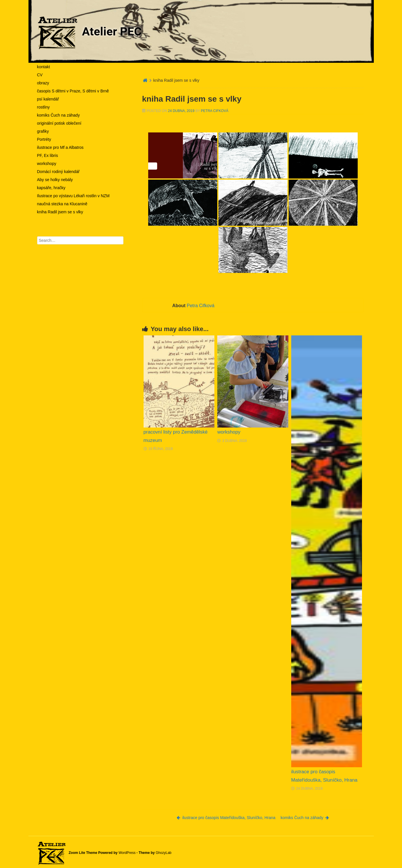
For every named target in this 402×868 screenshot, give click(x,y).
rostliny (43, 107)
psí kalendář (48, 99)
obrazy (43, 83)
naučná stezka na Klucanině (62, 204)
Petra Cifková (215, 111)
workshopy (47, 164)
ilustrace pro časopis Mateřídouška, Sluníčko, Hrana (226, 818)
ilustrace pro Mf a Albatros (60, 147)
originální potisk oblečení (59, 123)
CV (40, 75)
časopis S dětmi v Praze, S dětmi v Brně (73, 91)
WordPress (127, 853)
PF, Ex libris (48, 155)
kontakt (44, 67)
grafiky (43, 131)
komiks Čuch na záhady (59, 115)
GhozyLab (164, 853)
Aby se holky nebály (55, 180)
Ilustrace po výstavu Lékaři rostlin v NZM (73, 196)
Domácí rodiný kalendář (58, 172)
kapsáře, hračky (51, 188)
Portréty (44, 139)
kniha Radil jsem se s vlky (60, 212)
